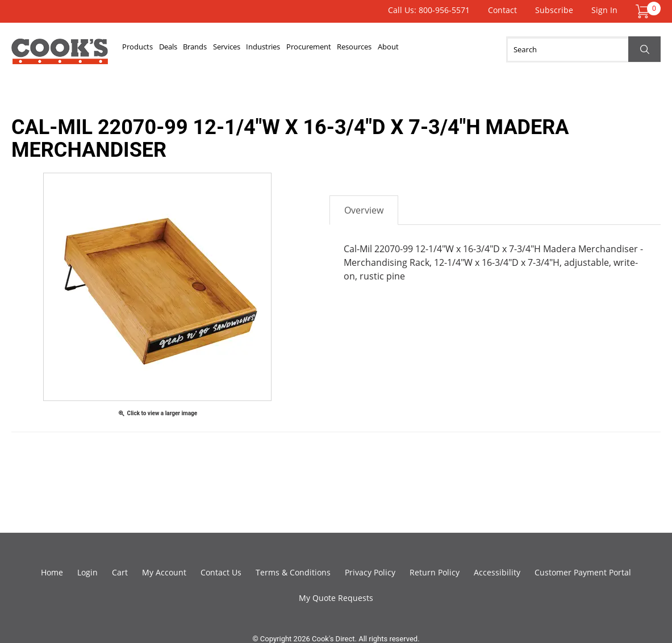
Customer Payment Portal (583, 572)
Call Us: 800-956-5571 (429, 10)
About (466, 49)
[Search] (583, 49)
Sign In (604, 10)
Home (52, 572)
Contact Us (221, 572)
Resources (423, 49)
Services (261, 49)
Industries (308, 49)
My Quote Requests (336, 598)
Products (143, 49)
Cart (120, 572)
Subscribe (554, 10)
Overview (364, 210)
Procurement (365, 49)
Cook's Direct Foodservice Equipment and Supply (60, 56)
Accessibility (497, 572)
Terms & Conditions (293, 572)
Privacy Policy (370, 572)
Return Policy (435, 572)
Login (87, 572)
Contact (502, 10)
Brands (220, 49)
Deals (183, 49)
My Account (164, 572)
